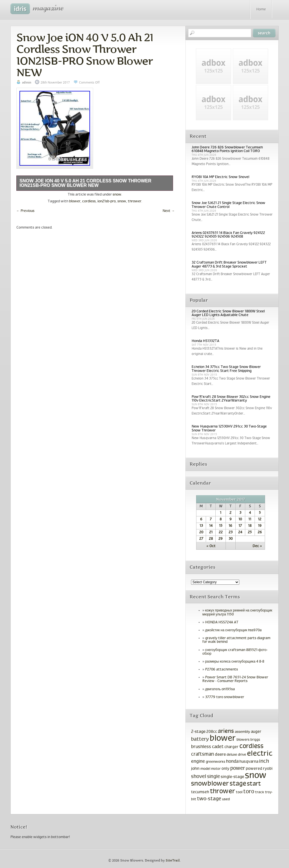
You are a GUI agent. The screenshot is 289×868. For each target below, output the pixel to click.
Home (261, 10)
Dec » (257, 546)
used (226, 799)
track (260, 792)
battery (200, 739)
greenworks (215, 762)
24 (240, 532)
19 (260, 526)
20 (201, 532)
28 (211, 539)
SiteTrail (173, 861)
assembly (242, 732)
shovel (199, 777)
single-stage (232, 777)
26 (260, 532)
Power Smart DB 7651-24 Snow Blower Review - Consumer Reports (235, 679)
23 (231, 532)
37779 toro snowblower (225, 697)
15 (221, 526)
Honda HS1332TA (205, 341)
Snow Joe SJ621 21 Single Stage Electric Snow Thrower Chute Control (228, 205)
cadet (218, 747)
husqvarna (249, 762)
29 (221, 539)
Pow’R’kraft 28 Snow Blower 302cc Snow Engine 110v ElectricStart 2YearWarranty (231, 399)
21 (211, 532)
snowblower (210, 784)
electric (260, 754)
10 (240, 520)
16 (230, 526)
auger (256, 732)
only (225, 769)
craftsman (202, 755)
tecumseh (200, 792)
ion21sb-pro (107, 201)
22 (221, 532)
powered (254, 769)
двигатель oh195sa (220, 689)
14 (211, 526)
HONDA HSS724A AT (222, 622)
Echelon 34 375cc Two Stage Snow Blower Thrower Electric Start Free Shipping (226, 369)
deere (220, 755)
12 (260, 520)
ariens (226, 731)
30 (231, 539)
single (214, 777)
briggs (255, 740)
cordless (89, 201)
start (254, 784)
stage (238, 784)
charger (231, 747)
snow (117, 195)
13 (201, 526)
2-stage (198, 732)
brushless (201, 747)
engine (198, 761)
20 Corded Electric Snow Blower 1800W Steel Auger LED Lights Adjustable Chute (228, 313)
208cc (212, 732)
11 (250, 520)
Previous (25, 211)
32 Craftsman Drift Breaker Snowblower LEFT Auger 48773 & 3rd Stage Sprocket (229, 265)
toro (249, 792)
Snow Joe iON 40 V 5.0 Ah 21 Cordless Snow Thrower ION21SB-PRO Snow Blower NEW (85, 55)
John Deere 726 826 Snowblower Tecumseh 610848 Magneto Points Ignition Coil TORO (227, 149)
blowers (243, 740)
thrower (135, 201)
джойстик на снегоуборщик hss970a (233, 630)
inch (264, 761)
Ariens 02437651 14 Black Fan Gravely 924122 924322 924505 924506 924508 (228, 235)
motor (216, 769)
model (205, 769)
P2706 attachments (222, 670)
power (238, 769)
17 (240, 526)
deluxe (232, 755)
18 (250, 526)
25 (250, 532)
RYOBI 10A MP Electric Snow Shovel (220, 177)
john (195, 769)
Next (169, 211)
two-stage (209, 799)
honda (232, 761)
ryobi (268, 769)
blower (75, 201)
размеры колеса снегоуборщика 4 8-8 (235, 662)
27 (201, 539)
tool (239, 792)
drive (242, 755)
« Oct (211, 546)
